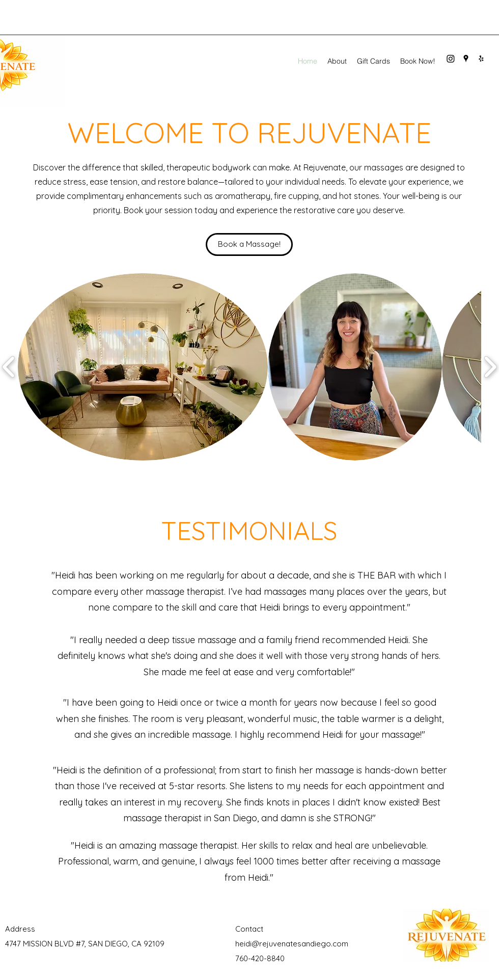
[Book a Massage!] (249, 244)
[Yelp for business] (481, 59)
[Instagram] (451, 59)
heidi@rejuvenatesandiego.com (292, 944)
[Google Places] (466, 59)
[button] (143, 367)
